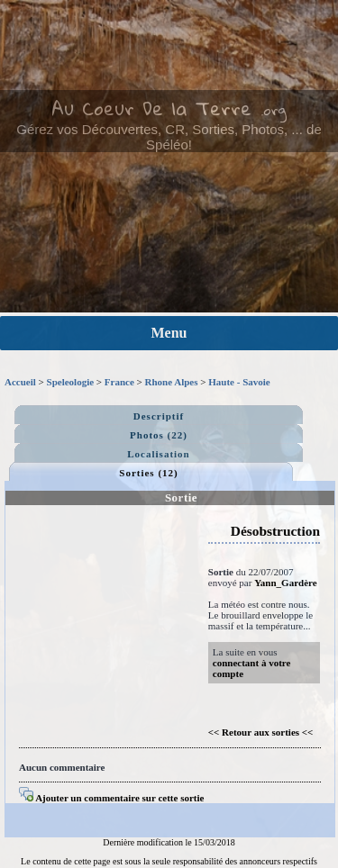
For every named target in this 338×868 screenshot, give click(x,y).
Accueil (20, 382)
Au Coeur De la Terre (151, 108)
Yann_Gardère (285, 583)
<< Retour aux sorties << (261, 732)
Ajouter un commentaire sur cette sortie (111, 798)
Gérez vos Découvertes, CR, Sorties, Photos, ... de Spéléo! (169, 137)
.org (274, 110)
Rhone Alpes (172, 382)
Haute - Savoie (239, 382)
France (119, 382)
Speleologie (71, 382)
